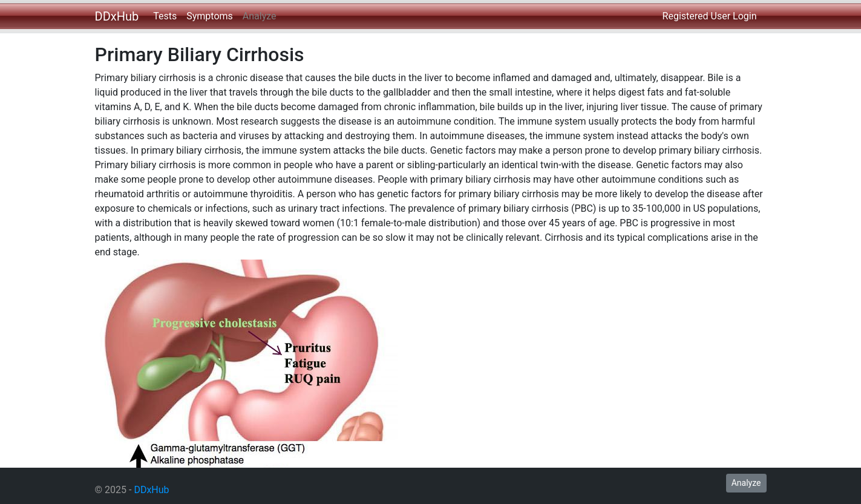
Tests (165, 16)
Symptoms (210, 16)
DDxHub (117, 16)
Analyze (260, 16)
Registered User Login (710, 16)
